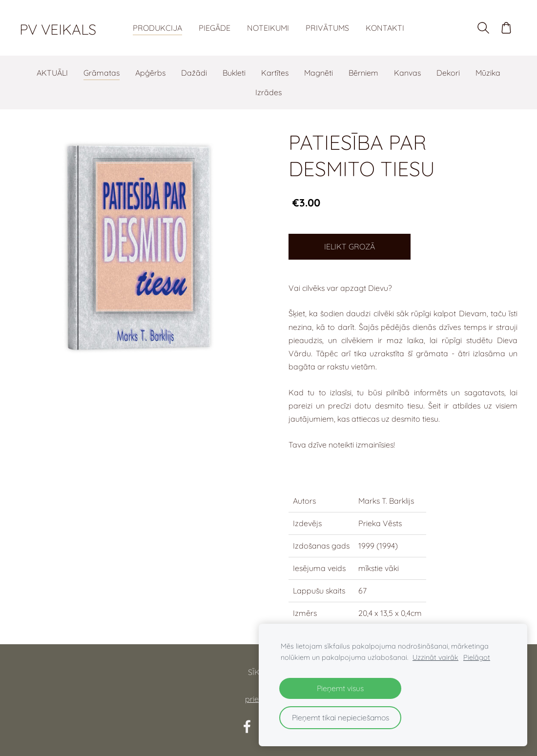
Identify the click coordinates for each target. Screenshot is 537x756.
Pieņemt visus (340, 688)
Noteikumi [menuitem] (268, 28)
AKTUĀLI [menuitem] (52, 73)
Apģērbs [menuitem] (150, 73)
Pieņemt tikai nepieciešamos (341, 717)
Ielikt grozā (350, 246)
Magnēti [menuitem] (319, 73)
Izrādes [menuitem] (268, 92)
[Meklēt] (483, 28)
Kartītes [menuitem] (275, 73)
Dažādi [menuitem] (194, 73)
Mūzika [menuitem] (488, 73)
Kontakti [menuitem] (385, 28)
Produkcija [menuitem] (157, 28)
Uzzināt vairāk (435, 657)
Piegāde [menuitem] (215, 28)
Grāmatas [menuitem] (102, 73)
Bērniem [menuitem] (363, 73)
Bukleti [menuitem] (234, 73)
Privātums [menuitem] (327, 28)
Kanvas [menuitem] (407, 73)
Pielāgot (477, 657)
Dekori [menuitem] (448, 73)
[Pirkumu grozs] (506, 28)
